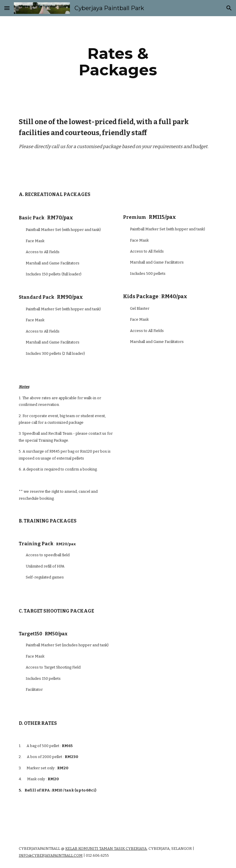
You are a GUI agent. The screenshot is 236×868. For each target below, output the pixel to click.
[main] (118, 62)
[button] (7, 8)
